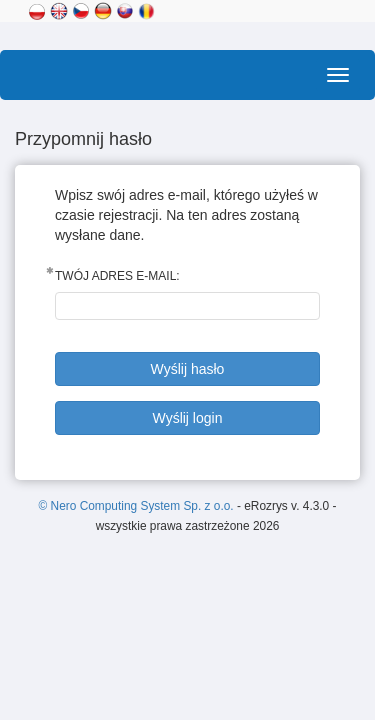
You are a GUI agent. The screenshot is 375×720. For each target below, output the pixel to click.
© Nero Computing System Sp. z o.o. (138, 506)
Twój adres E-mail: (117, 276)
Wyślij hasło (188, 369)
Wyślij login (188, 418)
